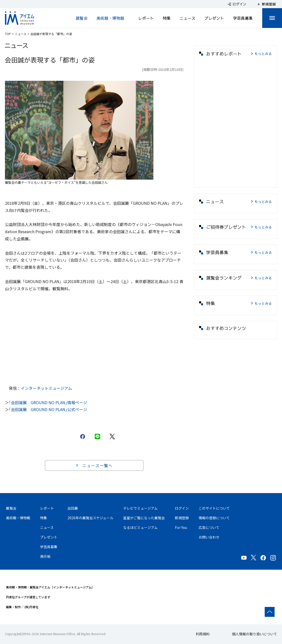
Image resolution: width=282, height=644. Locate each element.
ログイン (182, 508)
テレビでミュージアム (140, 508)
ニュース (188, 18)
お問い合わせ (209, 537)
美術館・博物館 (110, 18)
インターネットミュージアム (46, 388)
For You (181, 527)
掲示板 (45, 556)
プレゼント (214, 18)
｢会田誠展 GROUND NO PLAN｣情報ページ (48, 402)
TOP (8, 34)
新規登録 (182, 518)
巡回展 (73, 508)
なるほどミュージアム (140, 527)
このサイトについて (214, 508)
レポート (146, 18)
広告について (209, 527)
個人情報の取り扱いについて (255, 634)
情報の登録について (214, 518)
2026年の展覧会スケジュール (90, 518)
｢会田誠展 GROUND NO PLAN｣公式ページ (48, 409)
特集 (167, 18)
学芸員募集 (243, 18)
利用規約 (203, 634)
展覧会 (82, 18)
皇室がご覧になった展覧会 (144, 518)
